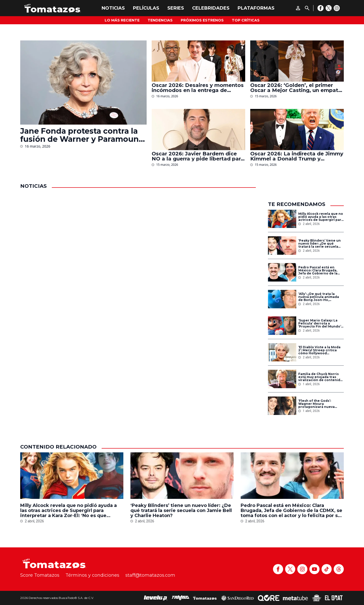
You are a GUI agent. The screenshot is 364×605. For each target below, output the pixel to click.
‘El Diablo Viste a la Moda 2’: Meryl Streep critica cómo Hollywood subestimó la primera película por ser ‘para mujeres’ (319, 350)
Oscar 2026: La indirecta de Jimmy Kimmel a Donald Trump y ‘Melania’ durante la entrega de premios (297, 156)
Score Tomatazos (40, 575)
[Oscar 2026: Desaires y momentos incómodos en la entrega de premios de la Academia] (198, 61)
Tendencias (160, 20)
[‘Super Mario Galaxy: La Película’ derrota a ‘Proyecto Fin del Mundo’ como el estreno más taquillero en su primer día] (282, 326)
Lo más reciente (122, 20)
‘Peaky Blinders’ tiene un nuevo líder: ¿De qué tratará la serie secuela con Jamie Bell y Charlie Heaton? (320, 244)
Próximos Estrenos (202, 20)
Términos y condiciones (92, 575)
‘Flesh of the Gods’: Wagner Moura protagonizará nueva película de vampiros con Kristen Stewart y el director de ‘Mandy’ (320, 404)
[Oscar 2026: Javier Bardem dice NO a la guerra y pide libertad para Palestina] (198, 130)
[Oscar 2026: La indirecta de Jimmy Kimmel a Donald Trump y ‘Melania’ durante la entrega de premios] (297, 130)
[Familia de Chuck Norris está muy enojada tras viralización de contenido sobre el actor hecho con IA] (282, 379)
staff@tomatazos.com (150, 575)
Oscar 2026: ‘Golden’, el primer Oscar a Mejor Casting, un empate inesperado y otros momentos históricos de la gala (296, 88)
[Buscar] (307, 8)
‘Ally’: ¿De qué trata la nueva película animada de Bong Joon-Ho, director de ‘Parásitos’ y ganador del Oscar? (319, 297)
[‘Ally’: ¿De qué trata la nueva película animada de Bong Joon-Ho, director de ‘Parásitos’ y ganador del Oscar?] (282, 299)
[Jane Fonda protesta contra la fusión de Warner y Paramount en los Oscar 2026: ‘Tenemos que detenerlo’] (83, 83)
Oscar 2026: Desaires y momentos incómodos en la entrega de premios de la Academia (198, 88)
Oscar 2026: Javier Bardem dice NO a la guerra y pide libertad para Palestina (198, 156)
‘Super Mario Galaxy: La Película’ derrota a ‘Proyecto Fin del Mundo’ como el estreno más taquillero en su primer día (320, 323)
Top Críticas (246, 20)
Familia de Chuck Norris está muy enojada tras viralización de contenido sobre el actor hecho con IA (320, 377)
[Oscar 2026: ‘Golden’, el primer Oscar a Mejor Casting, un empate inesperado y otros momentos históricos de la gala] (297, 61)
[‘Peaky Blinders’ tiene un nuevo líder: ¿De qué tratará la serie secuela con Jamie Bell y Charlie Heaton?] (282, 246)
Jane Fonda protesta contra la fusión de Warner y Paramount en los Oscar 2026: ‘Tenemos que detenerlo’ (81, 135)
